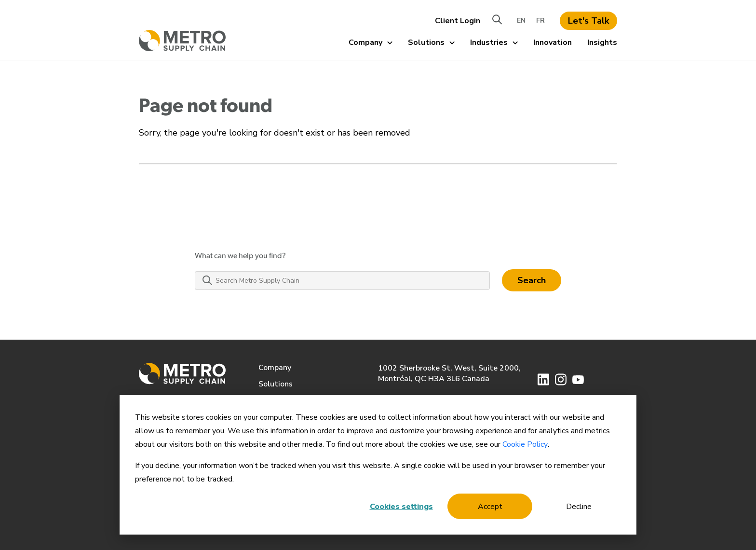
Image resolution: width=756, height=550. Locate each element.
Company (371, 42)
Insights (602, 42)
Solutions (431, 42)
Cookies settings (401, 507)
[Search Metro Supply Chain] (342, 281)
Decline (579, 507)
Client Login (458, 21)
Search (532, 280)
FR (540, 21)
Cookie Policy (525, 444)
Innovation (553, 42)
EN (521, 21)
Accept (490, 507)
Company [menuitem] (275, 368)
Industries (494, 42)
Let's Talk (588, 21)
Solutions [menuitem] (276, 384)
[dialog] (378, 465)
